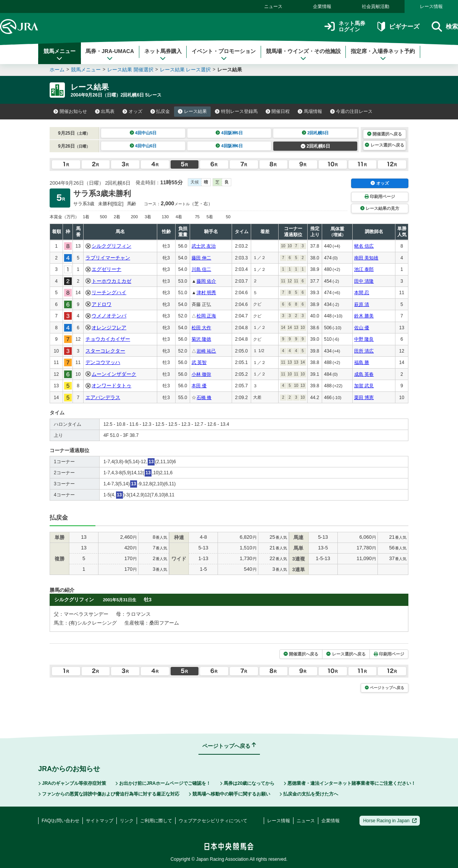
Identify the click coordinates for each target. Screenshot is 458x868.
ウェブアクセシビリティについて (213, 821)
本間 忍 (362, 293)
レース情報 (431, 6)
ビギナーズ (398, 27)
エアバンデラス (103, 397)
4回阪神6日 (229, 146)
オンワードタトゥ (111, 386)
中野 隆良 (364, 339)
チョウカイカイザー (108, 339)
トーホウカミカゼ (111, 281)
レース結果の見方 (380, 208)
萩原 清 (362, 304)
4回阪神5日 (229, 133)
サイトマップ (100, 821)
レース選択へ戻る (384, 145)
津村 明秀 (206, 293)
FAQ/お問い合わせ (60, 821)
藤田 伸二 (201, 258)
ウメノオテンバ (109, 316)
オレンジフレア (109, 328)
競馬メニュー (60, 55)
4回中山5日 (143, 133)
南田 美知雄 (366, 258)
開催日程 (278, 111)
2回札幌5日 (315, 133)
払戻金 (160, 111)
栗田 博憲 (364, 398)
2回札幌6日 (315, 146)
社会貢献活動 (376, 6)
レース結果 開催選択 (130, 70)
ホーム (57, 70)
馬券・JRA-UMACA (110, 55)
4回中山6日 (143, 146)
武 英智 (199, 362)
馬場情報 (310, 111)
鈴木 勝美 (364, 316)
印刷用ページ (380, 196)
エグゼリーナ (106, 269)
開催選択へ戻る (385, 134)
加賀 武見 (364, 386)
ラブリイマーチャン (108, 258)
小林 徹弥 (201, 374)
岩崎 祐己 (206, 351)
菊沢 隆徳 (201, 339)
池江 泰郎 (364, 269)
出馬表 (105, 111)
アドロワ (102, 304)
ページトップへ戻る (385, 688)
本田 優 (199, 386)
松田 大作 (201, 328)
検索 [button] (445, 27)
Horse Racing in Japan (390, 821)
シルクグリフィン (111, 246)
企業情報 (322, 6)
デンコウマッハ (103, 362)
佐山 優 (362, 328)
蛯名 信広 (364, 246)
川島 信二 (201, 269)
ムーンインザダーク (114, 374)
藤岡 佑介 (206, 281)
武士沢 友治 (204, 246)
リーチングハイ (109, 292)
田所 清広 (364, 351)
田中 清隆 (364, 281)
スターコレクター (105, 351)
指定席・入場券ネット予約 (383, 55)
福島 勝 (362, 362)
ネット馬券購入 (163, 55)
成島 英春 (364, 374)
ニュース (273, 6)
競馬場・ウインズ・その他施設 (303, 55)
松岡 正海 (206, 316)
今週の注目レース (352, 111)
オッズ (132, 111)
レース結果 (192, 111)
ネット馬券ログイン (345, 27)
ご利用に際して (156, 821)
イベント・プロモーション (224, 55)
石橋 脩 (204, 398)
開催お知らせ (70, 111)
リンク (127, 821)
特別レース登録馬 (236, 111)
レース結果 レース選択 (185, 70)
